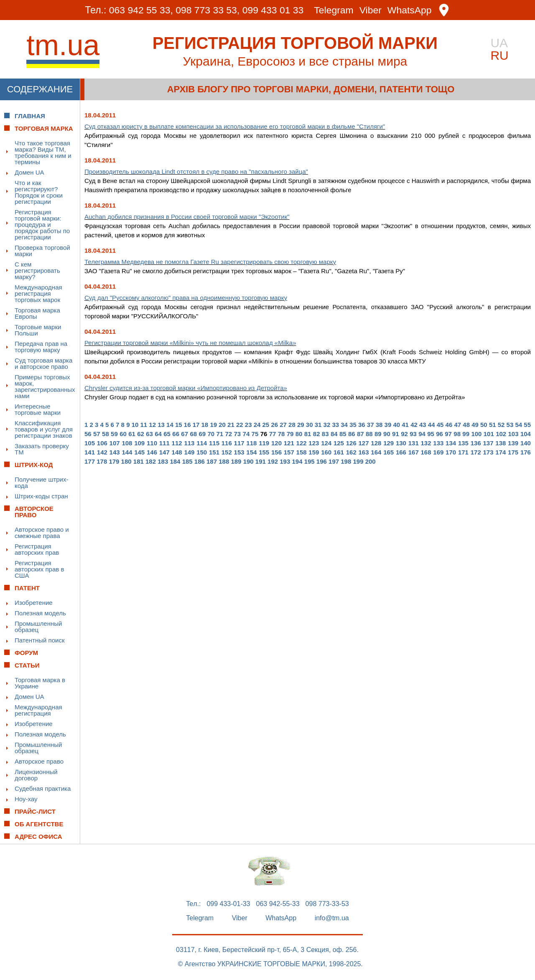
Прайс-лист (35, 811)
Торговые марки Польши (38, 330)
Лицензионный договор (36, 775)
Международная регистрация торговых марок (38, 293)
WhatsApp (410, 10)
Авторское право (39, 761)
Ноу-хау (26, 799)
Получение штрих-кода (42, 482)
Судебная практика (43, 788)
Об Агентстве (39, 824)
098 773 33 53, (208, 10)
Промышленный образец (38, 627)
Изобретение (34, 603)
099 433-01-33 (228, 904)
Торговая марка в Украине (40, 683)
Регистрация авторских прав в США (39, 569)
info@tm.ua (332, 918)
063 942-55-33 (278, 904)
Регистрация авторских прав (37, 549)
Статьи (27, 665)
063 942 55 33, (141, 10)
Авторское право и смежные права (42, 533)
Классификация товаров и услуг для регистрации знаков (44, 429)
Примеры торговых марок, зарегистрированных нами (45, 386)
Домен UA (29, 172)
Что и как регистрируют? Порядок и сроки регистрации (39, 192)
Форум (26, 653)
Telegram (334, 10)
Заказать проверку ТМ (42, 449)
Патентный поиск (40, 640)
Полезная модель (40, 613)
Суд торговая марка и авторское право (43, 363)
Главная (30, 116)
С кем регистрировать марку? (37, 270)
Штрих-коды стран (41, 496)
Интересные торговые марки (38, 409)
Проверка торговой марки (42, 251)
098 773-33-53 (327, 904)
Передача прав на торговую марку (41, 347)
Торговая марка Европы (37, 313)
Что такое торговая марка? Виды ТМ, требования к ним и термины (43, 152)
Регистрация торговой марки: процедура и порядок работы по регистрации (42, 225)
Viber (371, 10)
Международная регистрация (38, 710)
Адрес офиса (38, 837)
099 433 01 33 (273, 10)
